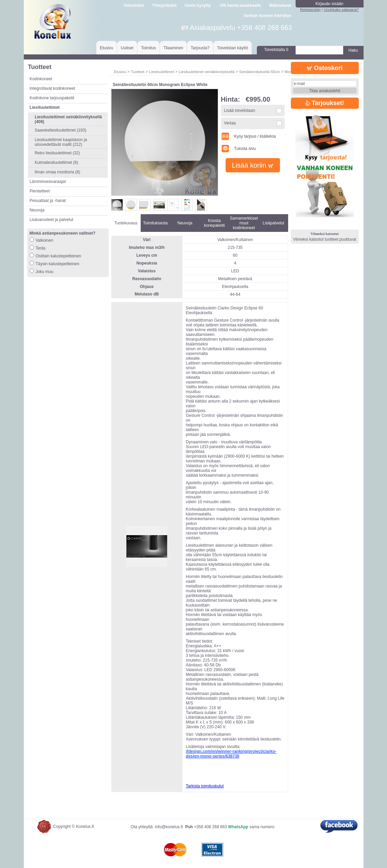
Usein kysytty (198, 5)
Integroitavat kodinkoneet (52, 88)
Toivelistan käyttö (233, 48)
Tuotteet (138, 72)
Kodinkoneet (41, 79)
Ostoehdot (134, 5)
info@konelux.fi (169, 827)
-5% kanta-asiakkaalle (240, 5)
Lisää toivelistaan (240, 110)
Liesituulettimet (162, 72)
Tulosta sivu (238, 149)
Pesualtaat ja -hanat (48, 201)
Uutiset (127, 48)
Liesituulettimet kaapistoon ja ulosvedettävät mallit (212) (61, 142)
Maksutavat (280, 5)
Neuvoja (37, 210)
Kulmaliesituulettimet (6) (56, 163)
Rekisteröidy (310, 10)
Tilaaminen (173, 48)
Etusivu (107, 48)
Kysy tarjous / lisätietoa (248, 136)
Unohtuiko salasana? (341, 10)
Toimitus (148, 48)
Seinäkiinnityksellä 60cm (260, 72)
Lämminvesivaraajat (48, 182)
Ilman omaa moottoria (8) (57, 172)
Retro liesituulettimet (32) (57, 153)
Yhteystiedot (164, 5)
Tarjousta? (200, 48)
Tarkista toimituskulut (205, 786)
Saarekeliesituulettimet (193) (60, 130)
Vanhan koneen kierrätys (267, 16)
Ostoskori (325, 68)
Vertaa (230, 123)
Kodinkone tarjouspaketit (52, 98)
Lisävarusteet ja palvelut (51, 220)
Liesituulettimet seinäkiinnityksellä (207, 72)
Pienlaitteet (40, 191)
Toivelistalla (276, 50)
